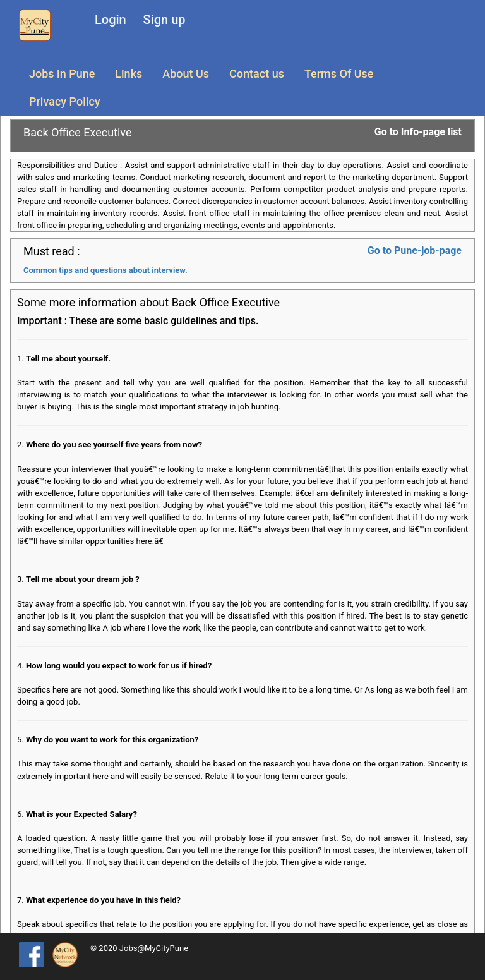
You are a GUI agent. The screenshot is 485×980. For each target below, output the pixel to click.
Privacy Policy (65, 101)
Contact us (257, 74)
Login (111, 20)
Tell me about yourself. (68, 359)
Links (129, 74)
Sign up (165, 20)
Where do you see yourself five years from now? (114, 445)
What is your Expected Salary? (81, 814)
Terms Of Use (339, 74)
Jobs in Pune (62, 74)
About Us (186, 74)
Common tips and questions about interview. (105, 270)
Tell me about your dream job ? (83, 579)
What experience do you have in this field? (103, 900)
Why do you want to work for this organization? (112, 740)
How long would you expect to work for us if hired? (119, 666)
